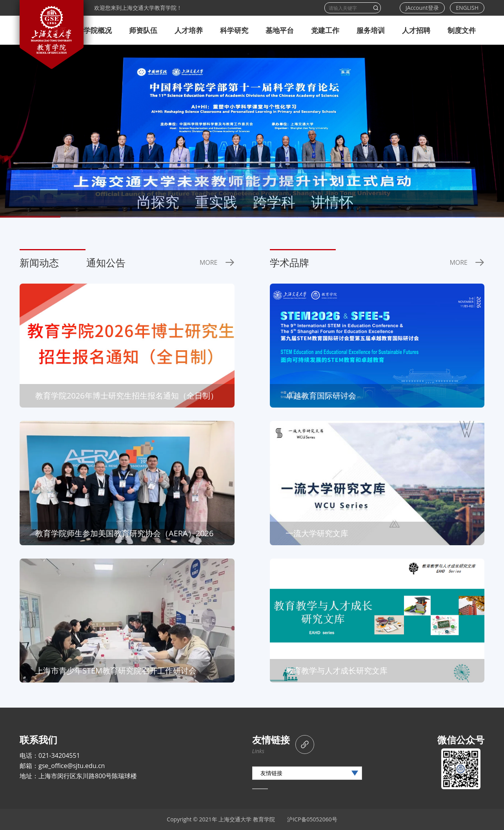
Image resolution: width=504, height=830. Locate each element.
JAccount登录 (422, 8)
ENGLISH (467, 8)
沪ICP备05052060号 (312, 819)
